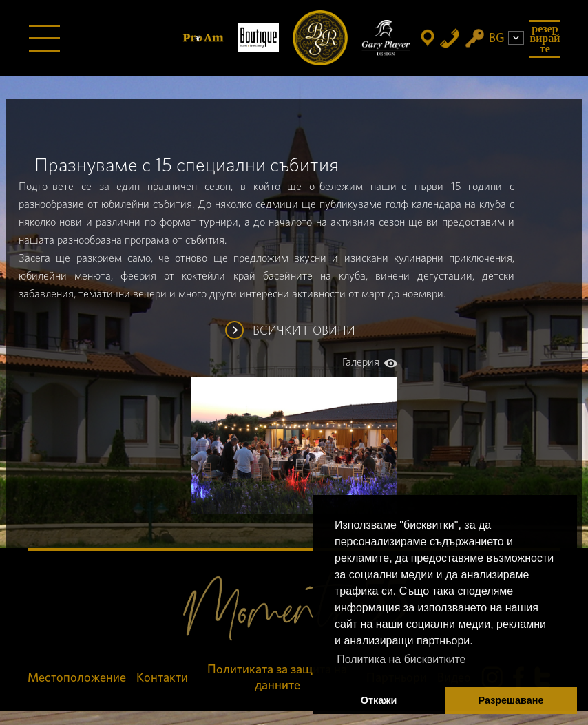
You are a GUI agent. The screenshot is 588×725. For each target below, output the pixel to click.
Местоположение (77, 678)
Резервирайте (545, 39)
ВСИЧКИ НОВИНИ (304, 331)
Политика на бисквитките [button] (401, 659)
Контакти (162, 678)
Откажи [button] (379, 700)
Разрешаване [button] (511, 700)
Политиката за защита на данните (277, 677)
